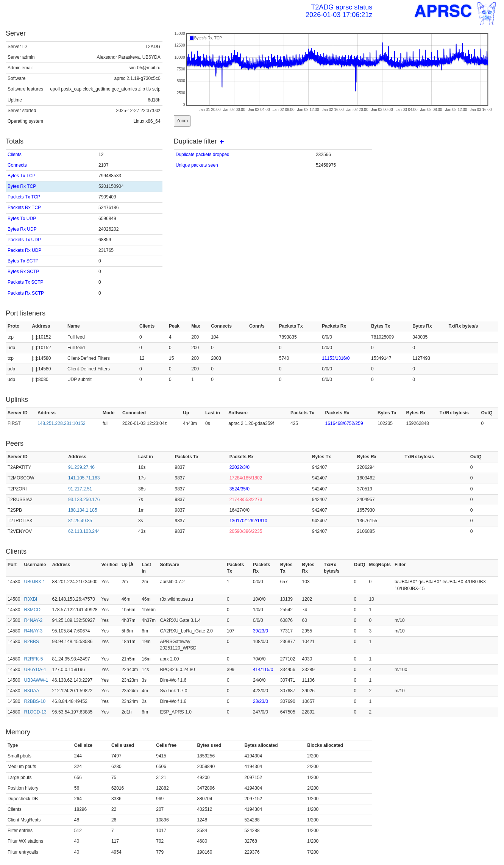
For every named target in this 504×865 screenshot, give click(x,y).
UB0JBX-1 (34, 582)
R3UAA (31, 691)
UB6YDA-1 (35, 670)
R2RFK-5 (33, 659)
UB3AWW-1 (36, 680)
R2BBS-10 (35, 701)
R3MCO (32, 610)
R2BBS (31, 642)
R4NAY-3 (33, 631)
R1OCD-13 (35, 712)
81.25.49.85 (80, 521)
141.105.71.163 (84, 478)
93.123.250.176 (84, 500)
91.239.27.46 (81, 467)
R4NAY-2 (33, 620)
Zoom (182, 121)
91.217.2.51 (80, 489)
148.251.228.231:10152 (62, 423)
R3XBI (30, 599)
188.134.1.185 (83, 510)
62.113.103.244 (84, 531)
